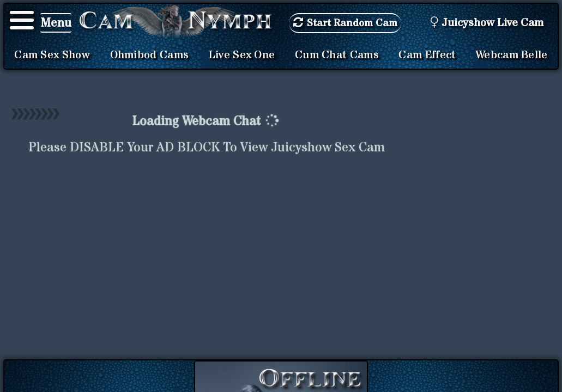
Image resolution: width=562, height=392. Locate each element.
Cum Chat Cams (337, 55)
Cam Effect (427, 55)
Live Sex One (242, 55)
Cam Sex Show (52, 55)
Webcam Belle (512, 55)
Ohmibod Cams (150, 55)
